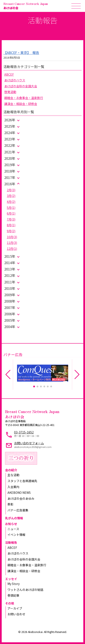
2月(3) (11, 190)
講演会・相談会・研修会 (21, 104)
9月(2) (11, 231)
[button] (34, 386)
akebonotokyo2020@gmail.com (33, 447)
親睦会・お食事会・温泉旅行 (24, 98)
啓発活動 (10, 92)
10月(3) (12, 237)
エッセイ (11, 579)
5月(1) (11, 208)
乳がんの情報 (14, 518)
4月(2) (11, 202)
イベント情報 (16, 535)
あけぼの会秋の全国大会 (21, 86)
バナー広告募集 (18, 510)
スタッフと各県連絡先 (22, 481)
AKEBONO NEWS (19, 493)
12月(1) (12, 249)
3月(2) (11, 196)
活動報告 (11, 542)
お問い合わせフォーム (29, 443)
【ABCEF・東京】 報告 (21, 53)
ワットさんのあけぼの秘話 (25, 590)
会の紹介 (11, 470)
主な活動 (13, 475)
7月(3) (11, 219)
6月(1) (11, 213)
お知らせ (11, 524)
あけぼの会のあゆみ (21, 498)
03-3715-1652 (24, 432)
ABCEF (9, 74)
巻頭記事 (13, 595)
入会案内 (13, 487)
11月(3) (12, 243)
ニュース (13, 529)
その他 (10, 603)
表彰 (10, 504)
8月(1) (11, 225)
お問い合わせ (16, 614)
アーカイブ (15, 608)
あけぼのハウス (15, 80)
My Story (14, 584)
